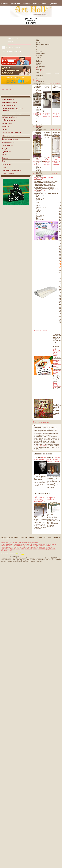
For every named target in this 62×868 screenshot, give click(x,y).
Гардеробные (5, 549)
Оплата (44, 4)
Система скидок (39, 224)
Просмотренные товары (13, 48)
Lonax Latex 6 (56, 362)
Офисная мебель (6, 547)
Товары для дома (6, 550)
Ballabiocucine (47, 116)
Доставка (54, 4)
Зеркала (36, 161)
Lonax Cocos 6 (56, 373)
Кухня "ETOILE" (37, 87)
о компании (15, 4)
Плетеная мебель (31, 547)
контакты (57, 537)
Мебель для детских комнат (34, 544)
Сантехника (28, 549)
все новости (38, 490)
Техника (35, 549)
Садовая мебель (42, 547)
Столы (32, 546)
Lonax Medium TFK (57, 350)
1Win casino (5, 539)
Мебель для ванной (7, 546)
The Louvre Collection (38, 163)
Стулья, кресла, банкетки (43, 546)
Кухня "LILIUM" (47, 87)
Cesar (39, 115)
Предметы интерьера (19, 547)
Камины (18, 549)
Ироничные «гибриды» (52, 498)
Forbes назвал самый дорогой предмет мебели (40, 499)
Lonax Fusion (55, 384)
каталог (5, 4)
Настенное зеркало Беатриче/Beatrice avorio (49, 135)
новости (27, 4)
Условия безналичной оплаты (12, 51)
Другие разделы (55, 83)
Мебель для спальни (33, 543)
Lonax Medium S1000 (56, 354)
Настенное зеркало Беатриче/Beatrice (39, 134)
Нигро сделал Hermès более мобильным (54, 460)
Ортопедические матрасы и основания (13, 544)
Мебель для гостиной (19, 543)
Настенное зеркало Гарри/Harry (56, 134)
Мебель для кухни (47, 114)
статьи (36, 4)
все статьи (38, 531)
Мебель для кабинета (49, 544)
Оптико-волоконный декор (41, 459)
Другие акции (56, 173)
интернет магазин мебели (40, 100)
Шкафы (50, 547)
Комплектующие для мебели (47, 549)
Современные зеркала (41, 446)
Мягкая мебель (18, 546)
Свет (23, 549)
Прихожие (27, 546)
